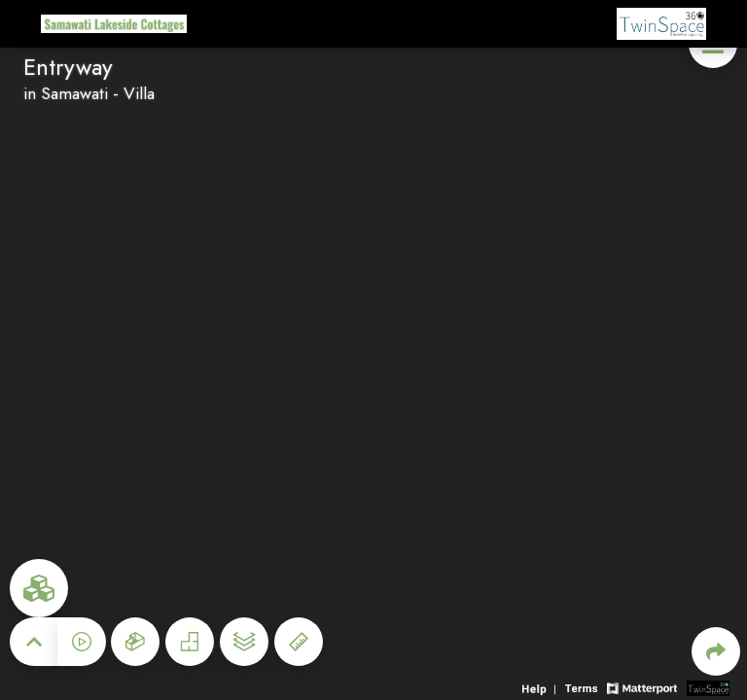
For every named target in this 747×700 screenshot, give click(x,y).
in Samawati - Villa (89, 93)
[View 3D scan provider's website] (708, 687)
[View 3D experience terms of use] (584, 687)
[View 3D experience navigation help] (541, 687)
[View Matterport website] (641, 687)
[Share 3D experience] (716, 651)
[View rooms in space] (39, 588)
